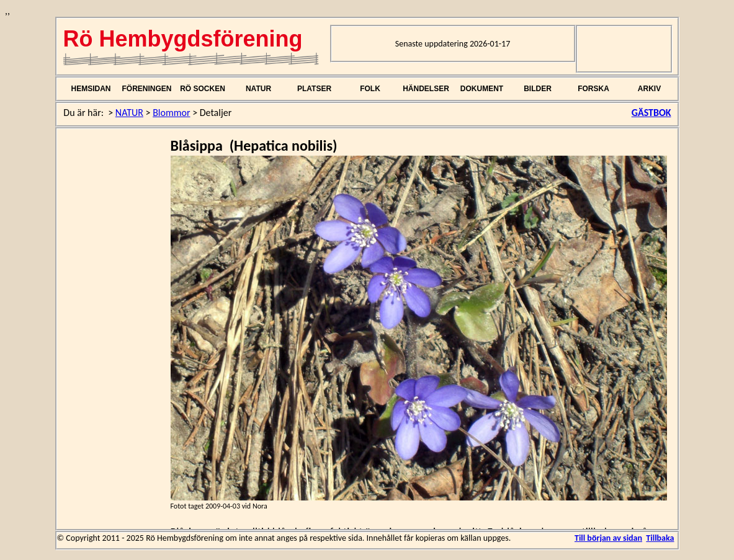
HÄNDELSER (426, 89)
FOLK (370, 89)
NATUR (258, 89)
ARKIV (649, 89)
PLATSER (314, 89)
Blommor (171, 113)
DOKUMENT (482, 89)
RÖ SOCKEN (203, 89)
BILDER (538, 89)
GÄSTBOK (651, 113)
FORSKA (593, 89)
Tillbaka (660, 538)
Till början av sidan (608, 538)
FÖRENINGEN (146, 89)
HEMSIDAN (91, 89)
